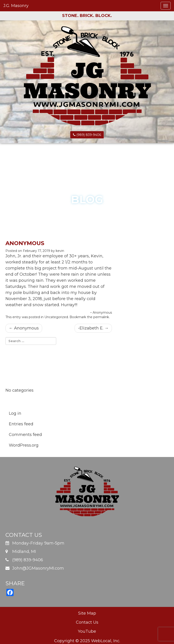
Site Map (87, 613)
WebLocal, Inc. (106, 641)
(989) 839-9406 (87, 135)
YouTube (87, 631)
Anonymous (24, 328)
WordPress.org (24, 445)
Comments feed (25, 435)
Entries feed (21, 424)
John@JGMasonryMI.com (38, 568)
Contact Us (87, 622)
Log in (15, 413)
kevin (60, 251)
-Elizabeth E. (93, 328)
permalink (101, 317)
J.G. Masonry (16, 6)
